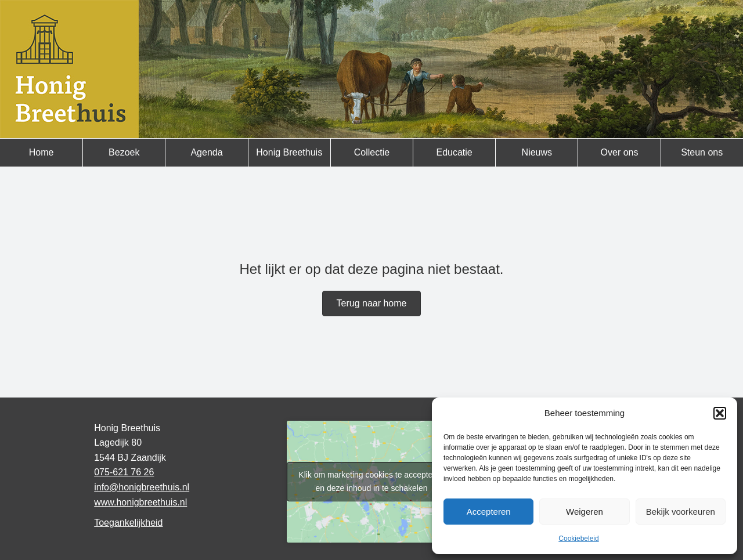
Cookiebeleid (578, 539)
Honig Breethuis (289, 152)
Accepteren (489, 512)
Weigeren (585, 512)
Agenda (206, 152)
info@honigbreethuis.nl (142, 487)
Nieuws (537, 152)
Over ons (620, 152)
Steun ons (702, 152)
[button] (720, 413)
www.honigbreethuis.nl (140, 502)
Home (42, 152)
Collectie (372, 152)
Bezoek (124, 152)
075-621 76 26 (124, 472)
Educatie (454, 152)
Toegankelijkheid (128, 523)
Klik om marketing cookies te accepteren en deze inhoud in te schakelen (371, 481)
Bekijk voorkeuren (681, 512)
